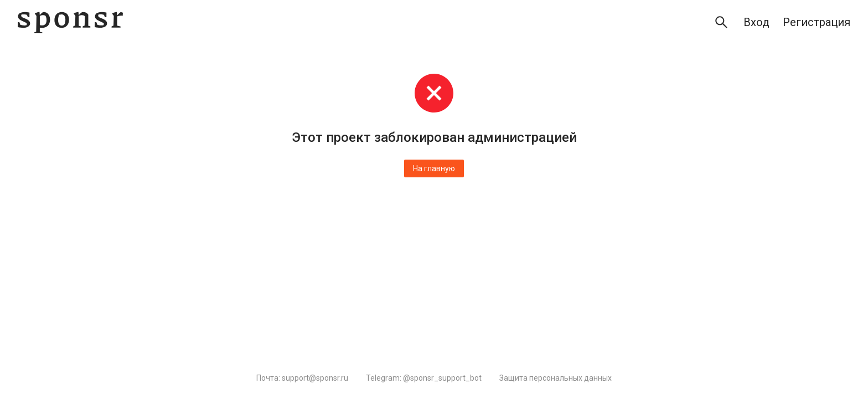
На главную (434, 168)
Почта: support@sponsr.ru (302, 378)
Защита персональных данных (556, 378)
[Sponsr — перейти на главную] (70, 22)
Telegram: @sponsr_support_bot (424, 378)
